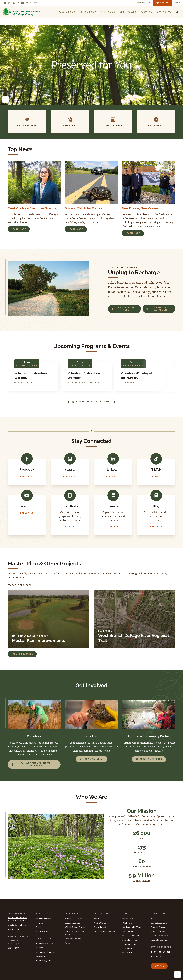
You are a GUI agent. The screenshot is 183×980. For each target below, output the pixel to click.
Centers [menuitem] (40, 923)
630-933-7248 (13, 948)
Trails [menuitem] (39, 927)
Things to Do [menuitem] (88, 12)
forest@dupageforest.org (19, 925)
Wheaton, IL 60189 (16, 921)
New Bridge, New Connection (143, 208)
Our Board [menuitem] (127, 923)
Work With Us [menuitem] (100, 923)
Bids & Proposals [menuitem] (130, 940)
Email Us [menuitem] (155, 919)
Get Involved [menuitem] (128, 12)
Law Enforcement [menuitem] (159, 923)
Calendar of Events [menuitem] (45, 944)
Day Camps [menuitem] (41, 956)
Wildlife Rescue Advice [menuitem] (75, 927)
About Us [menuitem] (146, 12)
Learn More (19, 229)
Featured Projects (20, 585)
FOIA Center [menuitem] (128, 931)
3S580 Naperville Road (17, 917)
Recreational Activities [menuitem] (46, 952)
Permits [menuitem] (40, 948)
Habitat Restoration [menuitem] (74, 919)
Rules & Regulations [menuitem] (131, 944)
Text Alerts (32, 3)
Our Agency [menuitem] (128, 919)
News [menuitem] (67, 943)
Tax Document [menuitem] (129, 953)
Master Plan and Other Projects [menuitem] (75, 933)
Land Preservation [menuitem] (73, 939)
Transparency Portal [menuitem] (131, 936)
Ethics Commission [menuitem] (160, 936)
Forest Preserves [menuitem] (44, 919)
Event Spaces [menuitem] (42, 931)
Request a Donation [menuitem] (160, 940)
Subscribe (113, 527)
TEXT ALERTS (157, 957)
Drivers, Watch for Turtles (83, 208)
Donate (159, 966)
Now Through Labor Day (123, 267)
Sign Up (70, 527)
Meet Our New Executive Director (32, 208)
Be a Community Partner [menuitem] (105, 931)
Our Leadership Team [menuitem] (132, 927)
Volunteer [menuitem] (98, 919)
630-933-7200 (14, 930)
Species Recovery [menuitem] (73, 923)
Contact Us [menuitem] (164, 12)
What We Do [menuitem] (108, 12)
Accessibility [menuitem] (128, 948)
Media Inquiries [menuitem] (158, 931)
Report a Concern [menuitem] (159, 927)
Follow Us (27, 476)
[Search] (177, 12)
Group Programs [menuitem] (44, 961)
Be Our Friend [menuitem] (100, 927)
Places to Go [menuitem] (67, 12)
